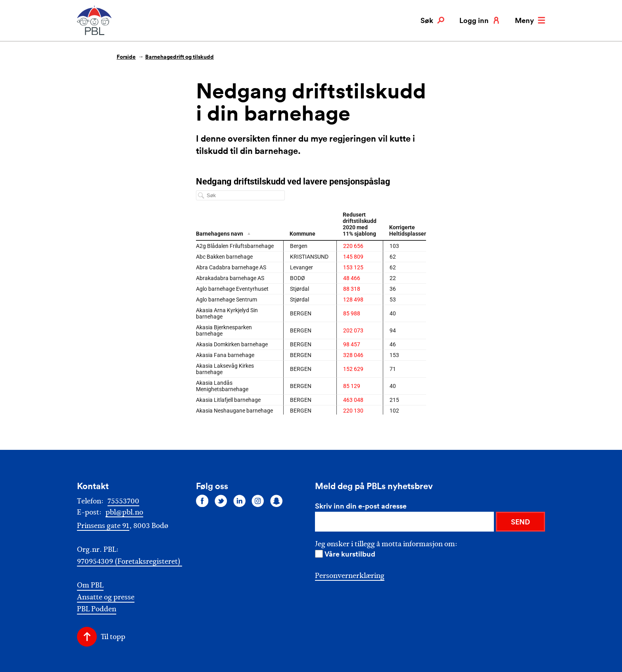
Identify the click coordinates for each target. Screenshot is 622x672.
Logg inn (480, 20)
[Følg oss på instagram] (258, 501)
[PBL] (95, 34)
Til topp (113, 637)
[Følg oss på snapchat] (276, 501)
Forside (126, 57)
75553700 (123, 501)
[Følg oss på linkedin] (240, 501)
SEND (520, 522)
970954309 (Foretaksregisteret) (130, 561)
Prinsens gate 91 (103, 526)
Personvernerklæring (350, 576)
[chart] (311, 296)
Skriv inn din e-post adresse (361, 506)
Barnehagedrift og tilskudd (179, 57)
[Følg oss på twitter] (221, 501)
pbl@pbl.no (124, 512)
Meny (530, 20)
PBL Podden (97, 609)
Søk (432, 20)
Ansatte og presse (106, 597)
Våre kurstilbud (350, 554)
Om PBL (90, 585)
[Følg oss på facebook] (202, 501)
